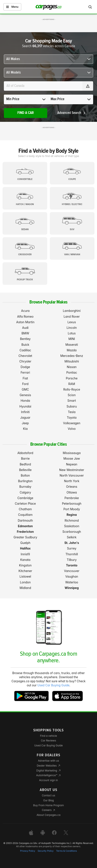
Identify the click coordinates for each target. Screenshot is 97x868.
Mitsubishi (72, 361)
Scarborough (72, 532)
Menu (12, 7)
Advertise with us (48, 761)
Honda (25, 401)
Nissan (72, 367)
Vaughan (72, 576)
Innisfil (25, 554)
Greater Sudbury (25, 537)
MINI (72, 339)
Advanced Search (72, 113)
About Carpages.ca (48, 815)
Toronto (72, 565)
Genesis (25, 395)
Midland (25, 588)
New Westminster (72, 470)
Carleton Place (25, 503)
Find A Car (26, 113)
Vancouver (72, 571)
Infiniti (25, 412)
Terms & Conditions (66, 851)
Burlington (25, 481)
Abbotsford (25, 453)
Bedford (25, 464)
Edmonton (25, 526)
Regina (72, 515)
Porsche (72, 378)
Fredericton (25, 532)
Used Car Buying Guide (53, 685)
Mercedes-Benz (72, 356)
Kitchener (25, 571)
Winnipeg (72, 588)
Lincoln (72, 328)
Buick (25, 345)
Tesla (72, 412)
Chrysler (25, 361)
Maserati (72, 345)
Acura (25, 311)
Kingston (25, 565)
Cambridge (25, 498)
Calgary (25, 492)
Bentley (25, 339)
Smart (72, 401)
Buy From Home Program (49, 805)
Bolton (25, 475)
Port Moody (72, 509)
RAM (72, 384)
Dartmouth (25, 520)
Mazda (72, 350)
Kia (25, 429)
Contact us (48, 795)
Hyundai (25, 406)
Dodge (25, 367)
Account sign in (48, 780)
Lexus (72, 322)
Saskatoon (72, 526)
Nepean (72, 464)
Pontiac (72, 372)
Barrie (25, 458)
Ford (25, 384)
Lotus (72, 333)
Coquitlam (25, 515)
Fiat (25, 378)
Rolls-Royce (72, 389)
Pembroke (72, 498)
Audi (25, 328)
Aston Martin (25, 322)
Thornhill (72, 554)
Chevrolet (25, 356)
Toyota (72, 417)
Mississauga (72, 453)
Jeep (25, 423)
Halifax (25, 548)
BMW (25, 333)
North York (72, 481)
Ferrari (25, 372)
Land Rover (72, 316)
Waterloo (72, 582)
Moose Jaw (72, 458)
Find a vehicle (49, 736)
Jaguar (25, 417)
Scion (72, 395)
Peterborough (72, 503)
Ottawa (72, 492)
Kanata (25, 560)
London (25, 582)
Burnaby (25, 487)
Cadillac (25, 350)
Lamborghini (72, 311)
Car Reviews (49, 740)
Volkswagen (72, 423)
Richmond (72, 520)
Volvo (72, 429)
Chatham (25, 509)
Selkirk (72, 537)
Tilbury (72, 560)
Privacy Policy (28, 851)
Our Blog (48, 800)
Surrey (72, 548)
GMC (25, 389)
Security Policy (46, 851)
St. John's (72, 543)
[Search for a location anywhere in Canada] (43, 86)
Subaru (72, 406)
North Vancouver (72, 475)
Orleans (72, 487)
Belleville (25, 470)
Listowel (25, 576)
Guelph (25, 543)
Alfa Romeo (25, 316)
